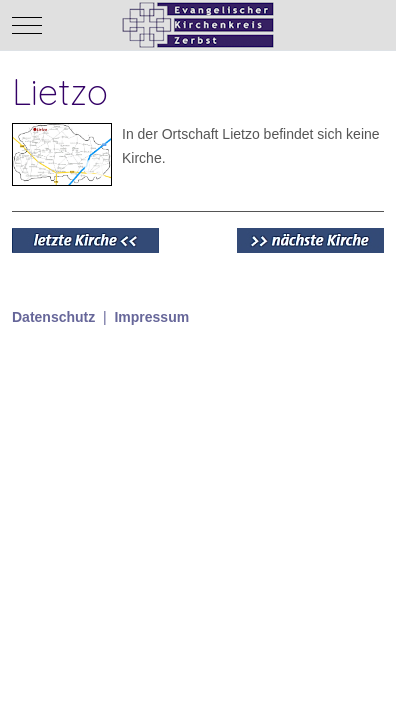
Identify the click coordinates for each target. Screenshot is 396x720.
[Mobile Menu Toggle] (27, 25)
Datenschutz (53, 317)
